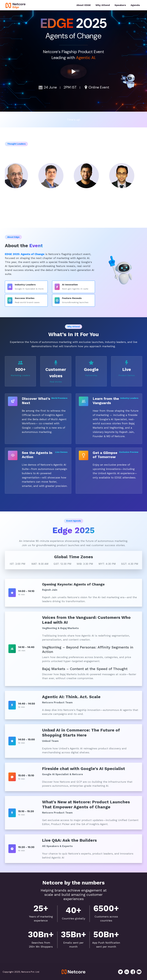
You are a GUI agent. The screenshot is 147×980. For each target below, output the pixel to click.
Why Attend (103, 5)
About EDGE (84, 5)
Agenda (135, 5)
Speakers (120, 5)
